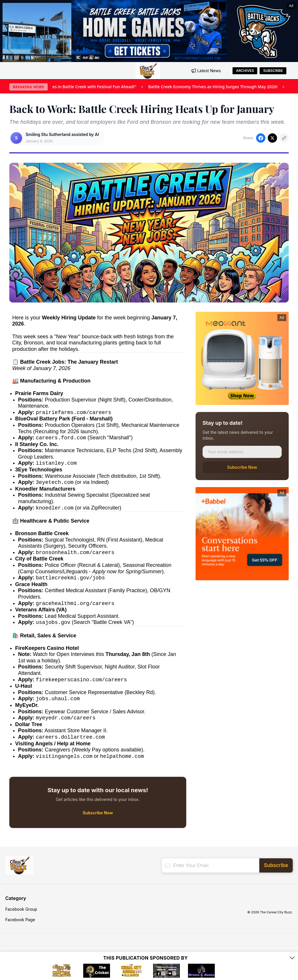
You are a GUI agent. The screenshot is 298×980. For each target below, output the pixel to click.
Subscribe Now (242, 467)
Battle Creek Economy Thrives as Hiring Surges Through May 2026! (221, 87)
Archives (245, 71)
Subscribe (273, 71)
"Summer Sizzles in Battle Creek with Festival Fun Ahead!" (89, 87)
